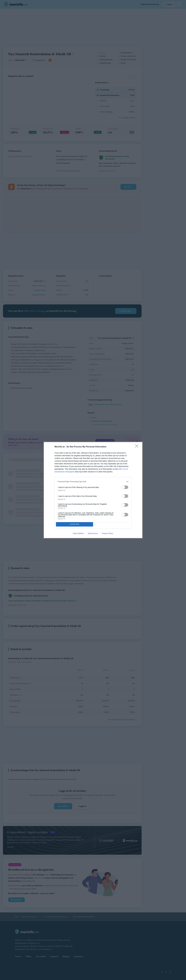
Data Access (93, 533)
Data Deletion (78, 533)
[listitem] (93, 482)
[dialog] (93, 490)
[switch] (125, 487)
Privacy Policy (107, 533)
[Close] (137, 447)
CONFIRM (75, 524)
